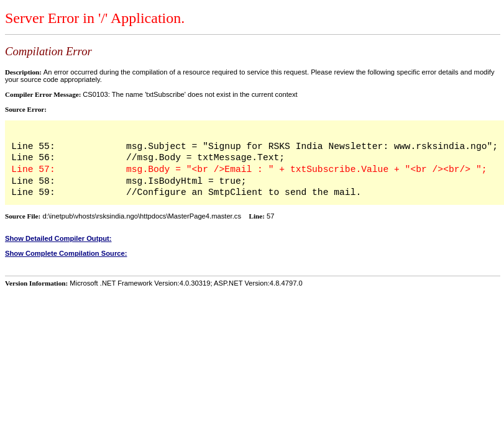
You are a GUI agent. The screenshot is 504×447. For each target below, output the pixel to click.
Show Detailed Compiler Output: (58, 238)
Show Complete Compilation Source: (66, 253)
